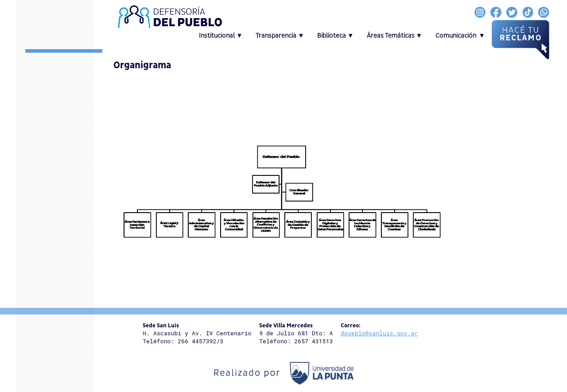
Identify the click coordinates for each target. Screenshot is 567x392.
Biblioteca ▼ (336, 36)
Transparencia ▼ (280, 36)
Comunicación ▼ (460, 36)
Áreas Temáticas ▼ (395, 36)
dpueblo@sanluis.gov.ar (379, 333)
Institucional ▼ (221, 36)
